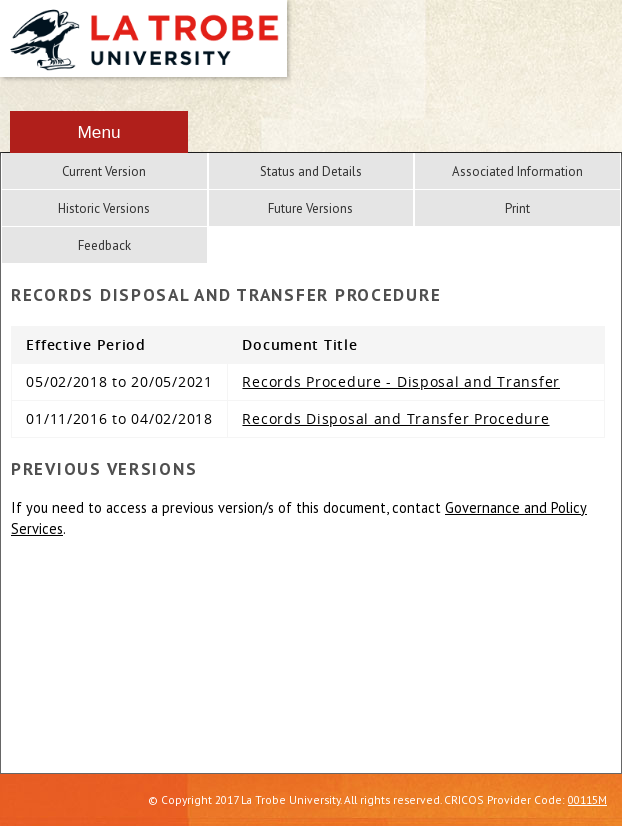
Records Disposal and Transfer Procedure (395, 418)
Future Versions (310, 208)
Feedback (104, 245)
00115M (587, 799)
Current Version (104, 171)
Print (517, 208)
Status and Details (311, 171)
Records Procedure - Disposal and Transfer (401, 381)
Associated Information (517, 171)
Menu (98, 132)
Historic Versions (104, 208)
